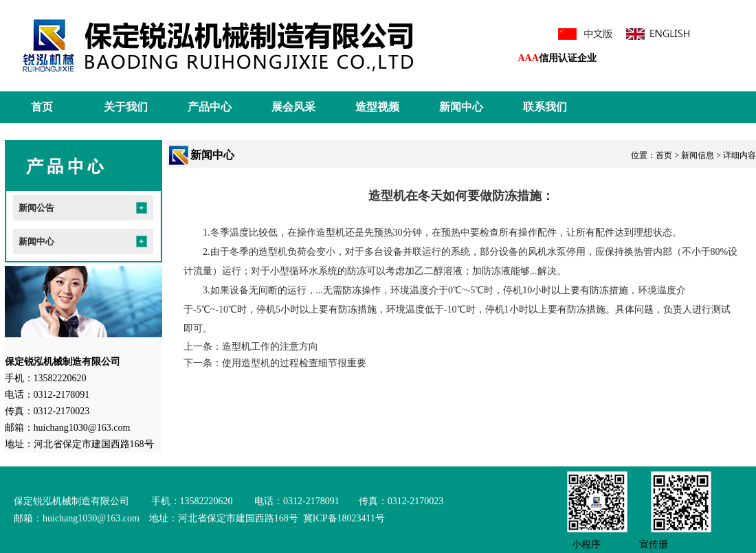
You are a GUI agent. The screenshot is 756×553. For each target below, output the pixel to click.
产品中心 (210, 107)
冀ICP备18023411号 (343, 518)
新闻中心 (461, 107)
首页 (42, 107)
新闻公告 (36, 208)
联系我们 (545, 107)
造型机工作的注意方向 (270, 347)
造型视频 (377, 107)
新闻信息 (698, 155)
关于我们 (126, 107)
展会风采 (293, 107)
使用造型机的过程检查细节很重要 (294, 363)
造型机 (331, 233)
